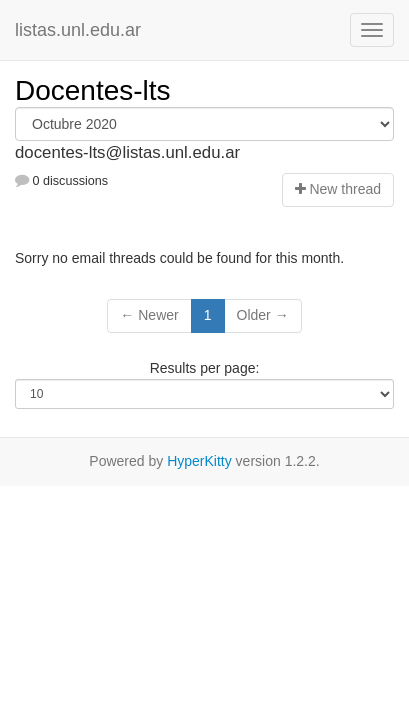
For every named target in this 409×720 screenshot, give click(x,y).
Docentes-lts (93, 90)
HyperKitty (199, 461)
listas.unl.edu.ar (78, 30)
